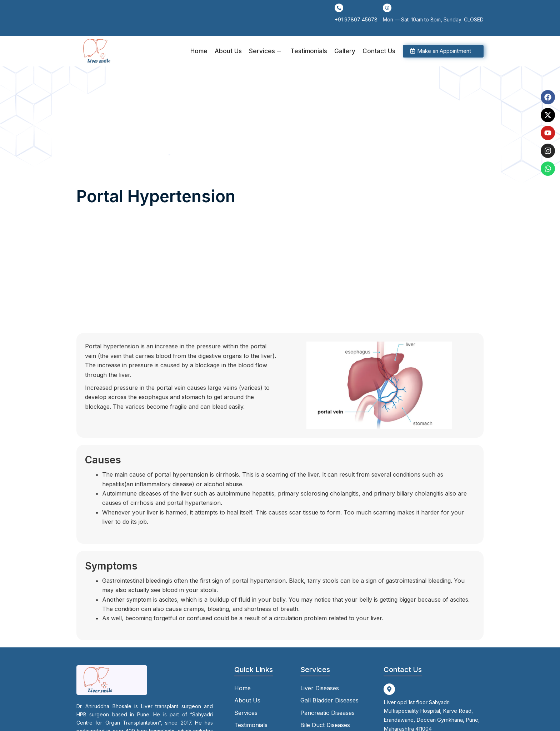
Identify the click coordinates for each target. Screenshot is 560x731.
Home (199, 51)
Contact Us (379, 51)
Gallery (345, 51)
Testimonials (309, 51)
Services (265, 51)
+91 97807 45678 (356, 19)
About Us (228, 51)
